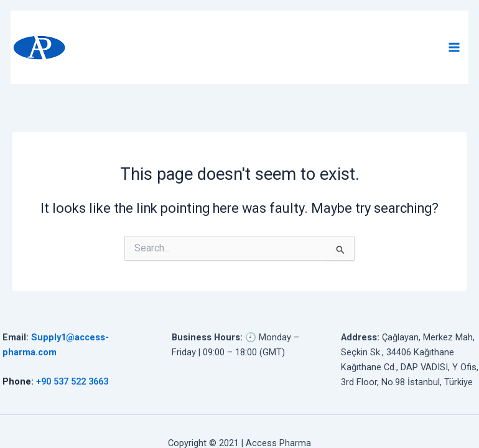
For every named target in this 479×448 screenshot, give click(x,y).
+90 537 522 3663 (72, 381)
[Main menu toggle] (454, 48)
